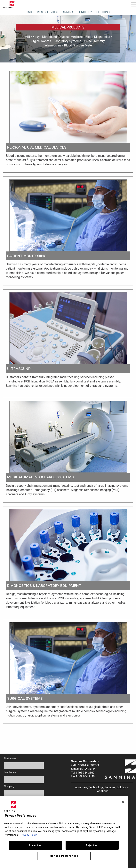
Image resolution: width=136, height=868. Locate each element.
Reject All (92, 845)
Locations (102, 791)
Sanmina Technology (76, 12)
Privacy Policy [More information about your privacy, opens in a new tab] (29, 835)
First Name (11, 758)
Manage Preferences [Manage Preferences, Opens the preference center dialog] (64, 856)
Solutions (102, 12)
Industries (35, 12)
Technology (96, 787)
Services (52, 12)
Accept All (36, 845)
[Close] (123, 802)
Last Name (11, 772)
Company (9, 786)
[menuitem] (35, 12)
